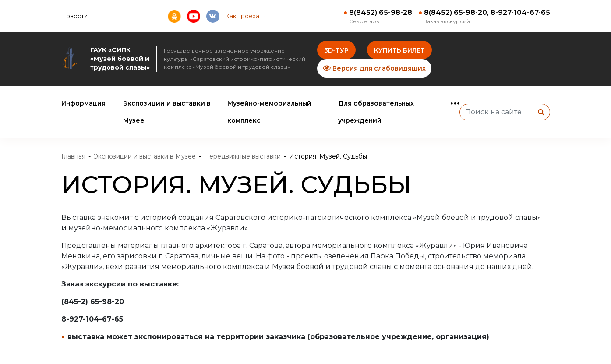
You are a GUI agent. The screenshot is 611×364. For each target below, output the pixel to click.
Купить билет (399, 50)
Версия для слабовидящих (374, 68)
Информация (83, 103)
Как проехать (245, 16)
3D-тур (336, 50)
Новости (74, 16)
